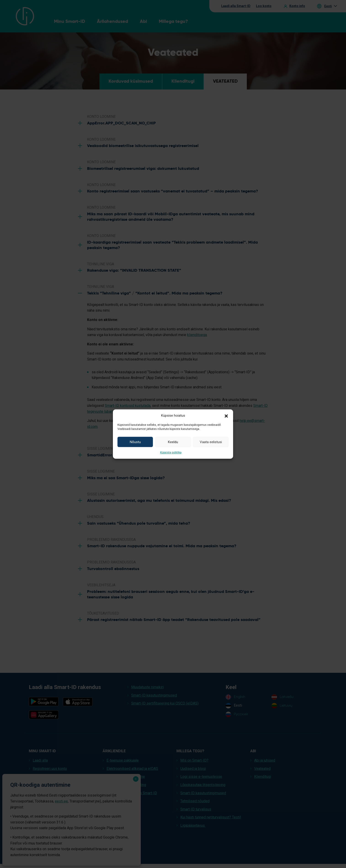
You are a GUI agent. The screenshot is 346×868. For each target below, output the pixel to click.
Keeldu (173, 442)
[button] (226, 416)
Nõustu (135, 442)
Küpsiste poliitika (171, 452)
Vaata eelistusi (211, 442)
